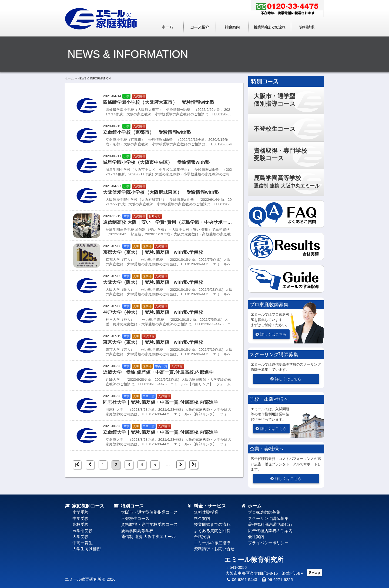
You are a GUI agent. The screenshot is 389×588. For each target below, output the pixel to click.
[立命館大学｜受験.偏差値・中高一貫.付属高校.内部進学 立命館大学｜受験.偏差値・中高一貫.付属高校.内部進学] (154, 436)
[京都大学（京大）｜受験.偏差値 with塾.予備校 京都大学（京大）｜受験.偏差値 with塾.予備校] (154, 256)
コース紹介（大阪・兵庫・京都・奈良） (200, 26)
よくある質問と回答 (212, 531)
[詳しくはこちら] (271, 334)
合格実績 (202, 537)
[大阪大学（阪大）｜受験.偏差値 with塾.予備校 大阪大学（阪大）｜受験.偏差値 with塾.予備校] (154, 286)
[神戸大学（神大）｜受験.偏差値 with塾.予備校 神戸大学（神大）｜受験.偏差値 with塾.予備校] (154, 316)
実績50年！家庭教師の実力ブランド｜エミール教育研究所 (101, 19)
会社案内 (256, 537)
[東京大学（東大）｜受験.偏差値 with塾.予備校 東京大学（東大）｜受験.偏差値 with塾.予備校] (154, 346)
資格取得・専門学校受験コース (280, 154)
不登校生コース (275, 129)
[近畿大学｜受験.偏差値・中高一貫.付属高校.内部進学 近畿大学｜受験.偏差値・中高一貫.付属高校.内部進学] (154, 376)
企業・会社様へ (267, 449)
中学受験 (81, 518)
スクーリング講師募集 (274, 355)
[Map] (315, 573)
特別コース (324, 78)
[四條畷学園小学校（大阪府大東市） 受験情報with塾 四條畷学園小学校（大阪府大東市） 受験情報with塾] (154, 106)
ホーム (167, 26)
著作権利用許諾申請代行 (270, 524)
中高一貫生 (83, 543)
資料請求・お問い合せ (214, 549)
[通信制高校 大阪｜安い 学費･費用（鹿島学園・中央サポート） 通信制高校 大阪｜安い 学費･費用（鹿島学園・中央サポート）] (154, 226)
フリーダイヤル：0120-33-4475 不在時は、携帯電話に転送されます (288, 9)
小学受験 (81, 512)
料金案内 (232, 26)
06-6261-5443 (241, 579)
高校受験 (81, 524)
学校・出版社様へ (269, 399)
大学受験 (81, 537)
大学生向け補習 (87, 549)
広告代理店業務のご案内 (270, 531)
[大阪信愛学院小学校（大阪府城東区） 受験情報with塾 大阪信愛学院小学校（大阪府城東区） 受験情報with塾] (154, 196)
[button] (286, 283)
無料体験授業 (206, 512)
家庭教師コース (85, 506)
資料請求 (307, 26)
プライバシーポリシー (268, 543)
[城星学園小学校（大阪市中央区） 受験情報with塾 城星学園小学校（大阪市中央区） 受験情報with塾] (154, 166)
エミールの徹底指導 (212, 543)
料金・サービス (206, 506)
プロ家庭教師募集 (269, 305)
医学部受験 (83, 531)
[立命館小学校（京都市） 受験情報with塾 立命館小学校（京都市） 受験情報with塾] (154, 136)
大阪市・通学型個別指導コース (275, 100)
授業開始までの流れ (270, 26)
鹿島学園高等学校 (287, 182)
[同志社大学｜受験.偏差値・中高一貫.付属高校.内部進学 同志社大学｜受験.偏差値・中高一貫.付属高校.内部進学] (154, 406)
